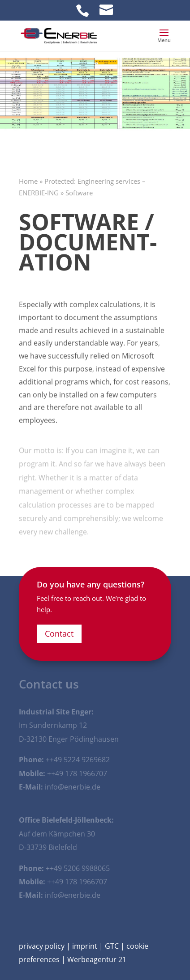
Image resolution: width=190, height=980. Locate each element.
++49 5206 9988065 (78, 868)
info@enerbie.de (73, 787)
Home (28, 181)
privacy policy (42, 946)
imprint (85, 946)
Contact (59, 634)
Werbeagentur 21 (97, 959)
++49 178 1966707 (77, 773)
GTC (112, 946)
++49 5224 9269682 (78, 760)
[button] (164, 38)
